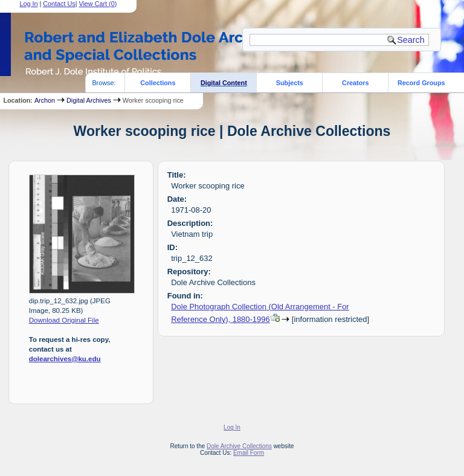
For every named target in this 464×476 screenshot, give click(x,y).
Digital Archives (89, 100)
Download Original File (64, 320)
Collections (158, 83)
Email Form (249, 453)
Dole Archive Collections (239, 446)
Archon (45, 100)
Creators (355, 83)
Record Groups (421, 83)
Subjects (290, 83)
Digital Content (224, 83)
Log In (232, 427)
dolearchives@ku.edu (65, 359)
